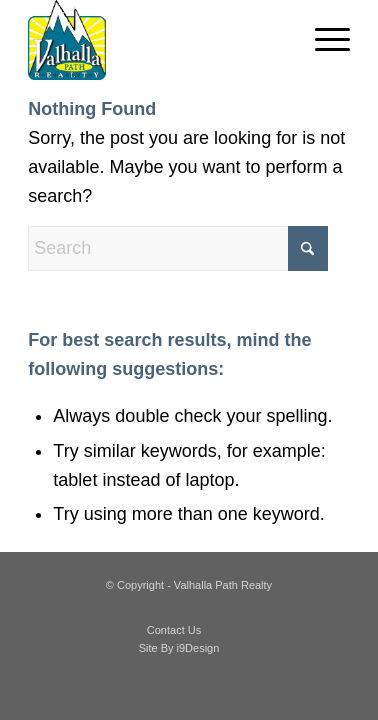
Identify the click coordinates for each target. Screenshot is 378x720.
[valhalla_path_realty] (156, 40)
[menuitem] (322, 40)
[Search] (178, 248)
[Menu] (322, 40)
